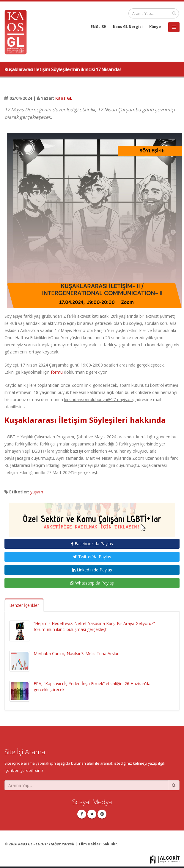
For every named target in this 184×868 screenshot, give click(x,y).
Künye (155, 27)
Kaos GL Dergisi (128, 27)
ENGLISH (99, 27)
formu (57, 372)
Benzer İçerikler (24, 605)
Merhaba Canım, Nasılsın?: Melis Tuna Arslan (77, 653)
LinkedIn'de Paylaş (92, 570)
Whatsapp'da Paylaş (92, 583)
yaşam (37, 492)
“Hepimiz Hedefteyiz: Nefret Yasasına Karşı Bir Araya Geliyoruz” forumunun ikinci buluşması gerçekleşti (94, 626)
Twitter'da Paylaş (92, 557)
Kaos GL (64, 98)
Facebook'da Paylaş (92, 544)
